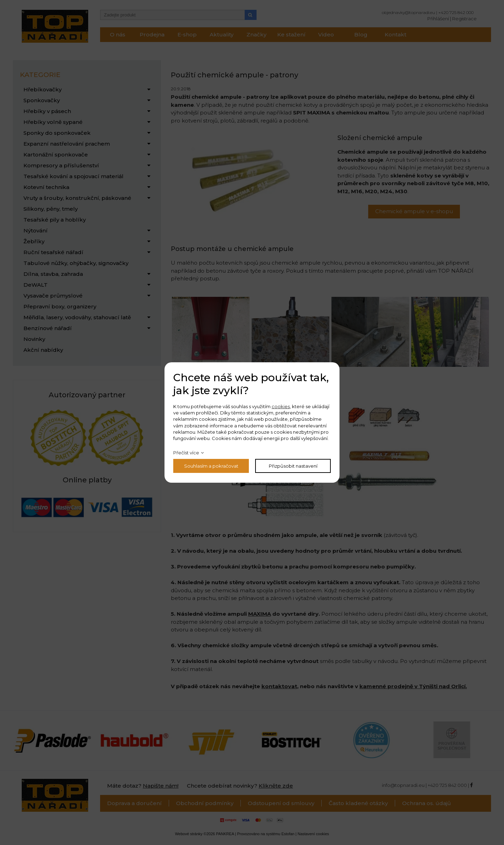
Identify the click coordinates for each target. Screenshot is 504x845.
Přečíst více (186, 453)
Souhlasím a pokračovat (211, 466)
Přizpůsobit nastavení (293, 466)
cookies (281, 406)
